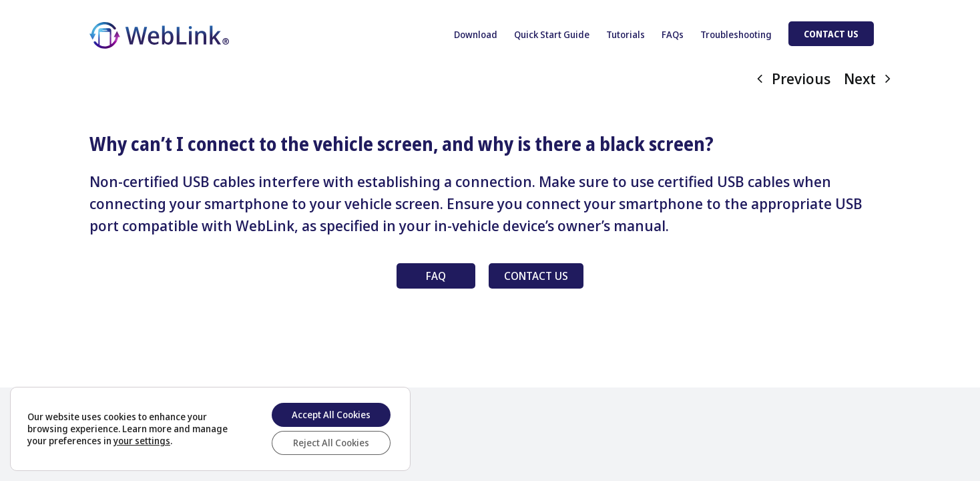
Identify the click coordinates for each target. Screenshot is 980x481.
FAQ (436, 276)
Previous (801, 78)
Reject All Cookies (331, 443)
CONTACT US (536, 276)
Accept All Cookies (331, 415)
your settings (142, 441)
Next (860, 78)
